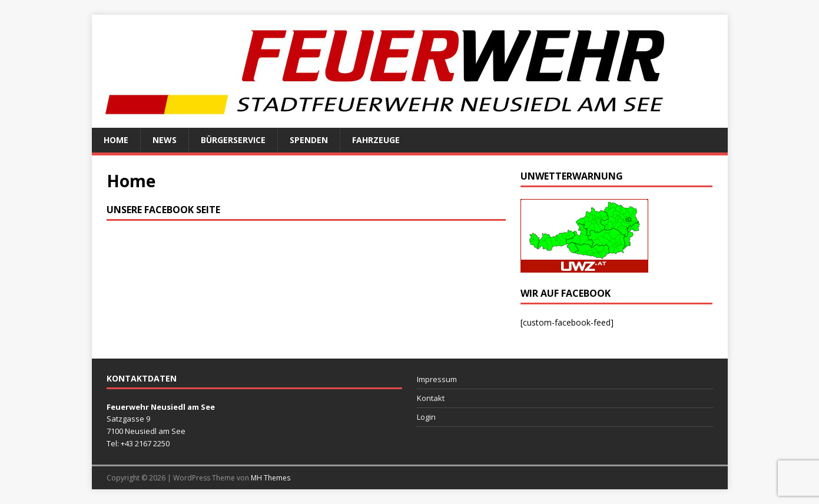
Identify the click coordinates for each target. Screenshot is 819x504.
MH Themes (271, 478)
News (165, 140)
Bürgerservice (233, 140)
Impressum (437, 379)
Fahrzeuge (376, 140)
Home (116, 140)
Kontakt (431, 398)
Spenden (309, 140)
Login (426, 417)
